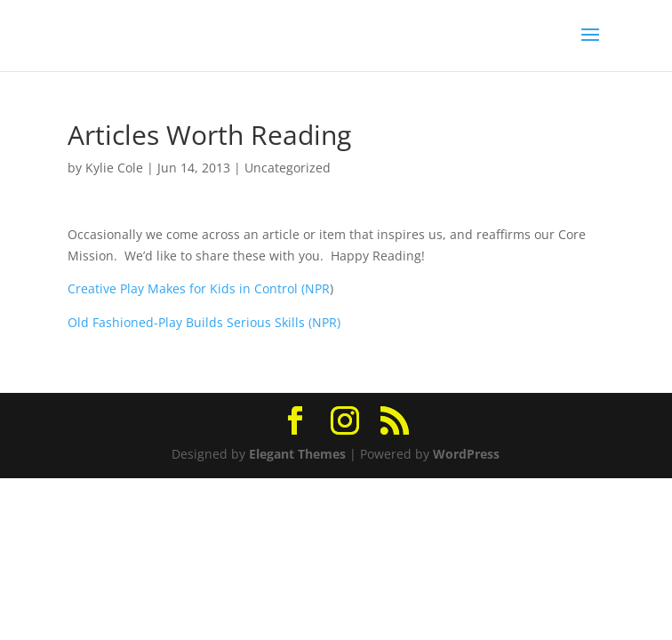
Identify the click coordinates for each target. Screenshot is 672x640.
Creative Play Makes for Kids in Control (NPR (199, 288)
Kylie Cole (114, 168)
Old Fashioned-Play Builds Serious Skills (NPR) (204, 322)
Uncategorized (288, 168)
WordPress (466, 454)
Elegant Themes (297, 454)
